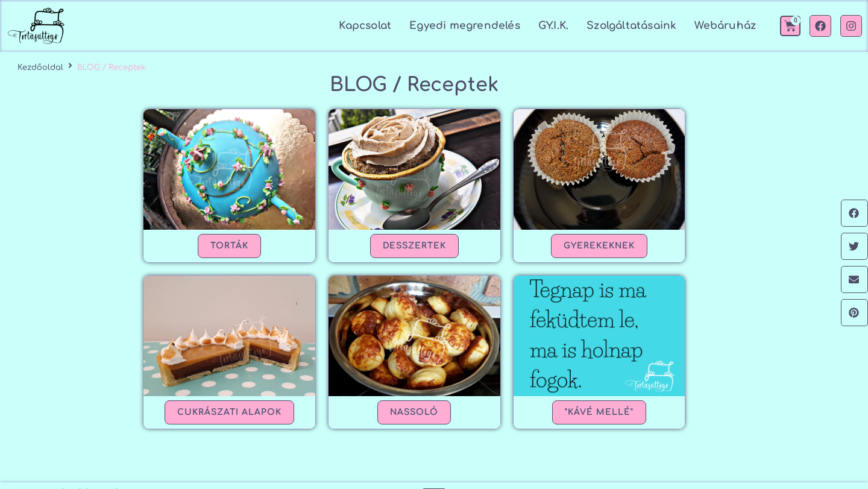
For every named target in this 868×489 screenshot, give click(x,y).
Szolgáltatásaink (631, 26)
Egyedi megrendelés (465, 26)
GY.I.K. (553, 26)
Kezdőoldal (40, 68)
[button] (854, 213)
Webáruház (725, 26)
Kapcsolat (365, 26)
